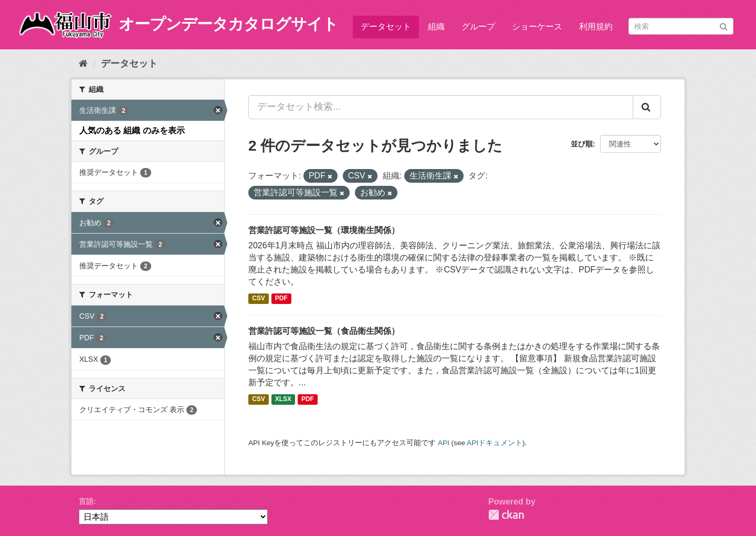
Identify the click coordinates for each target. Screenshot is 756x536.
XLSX (283, 400)
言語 (86, 501)
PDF (281, 299)
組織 (436, 27)
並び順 (582, 144)
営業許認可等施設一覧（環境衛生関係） (324, 230)
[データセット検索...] (441, 107)
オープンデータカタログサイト (228, 24)
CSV (259, 299)
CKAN (506, 515)
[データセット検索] (681, 26)
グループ (478, 27)
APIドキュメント (495, 443)
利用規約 (596, 27)
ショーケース (537, 27)
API (444, 443)
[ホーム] (83, 64)
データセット (386, 27)
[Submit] (724, 25)
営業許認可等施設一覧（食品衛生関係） (324, 331)
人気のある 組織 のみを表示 (132, 130)
